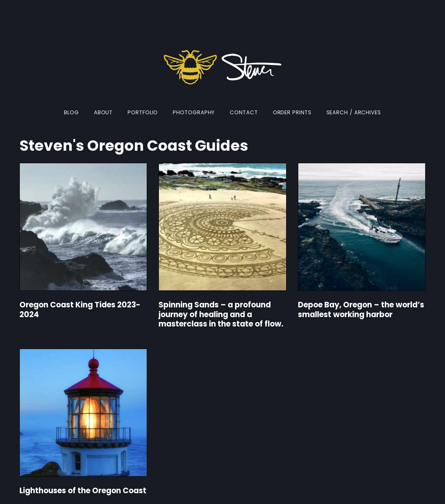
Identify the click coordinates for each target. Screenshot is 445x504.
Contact (244, 112)
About (103, 112)
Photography (194, 112)
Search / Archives (354, 112)
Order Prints (292, 112)
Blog (71, 112)
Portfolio (143, 112)
